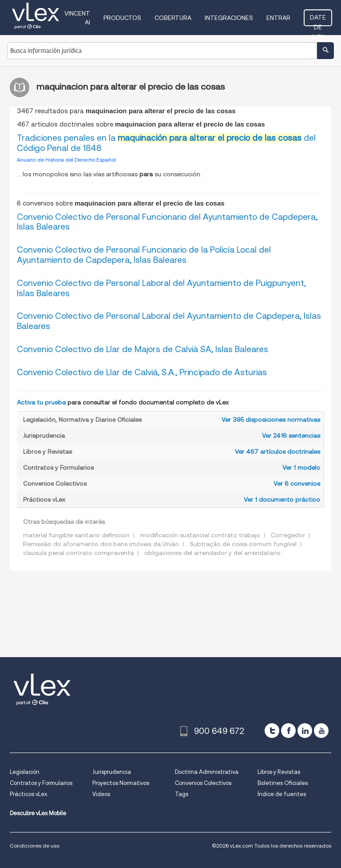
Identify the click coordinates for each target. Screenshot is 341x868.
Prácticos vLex (28, 794)
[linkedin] (305, 731)
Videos (101, 794)
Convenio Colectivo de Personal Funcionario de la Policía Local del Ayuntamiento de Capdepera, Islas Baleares (144, 255)
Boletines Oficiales (283, 783)
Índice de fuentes (282, 794)
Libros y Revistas (279, 772)
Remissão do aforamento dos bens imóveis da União (101, 544)
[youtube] (321, 731)
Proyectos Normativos (121, 783)
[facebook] (288, 731)
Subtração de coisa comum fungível (243, 544)
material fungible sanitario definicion (76, 535)
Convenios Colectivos (203, 783)
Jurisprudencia (112, 772)
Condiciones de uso (35, 846)
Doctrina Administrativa (207, 772)
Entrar (278, 18)
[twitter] (272, 731)
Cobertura (173, 18)
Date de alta (318, 20)
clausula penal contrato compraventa (78, 553)
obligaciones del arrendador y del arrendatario (212, 553)
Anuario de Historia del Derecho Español (66, 160)
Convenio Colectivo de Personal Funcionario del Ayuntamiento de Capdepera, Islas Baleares (167, 222)
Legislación (25, 772)
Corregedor (288, 535)
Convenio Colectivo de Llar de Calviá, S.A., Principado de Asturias (142, 372)
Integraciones (229, 18)
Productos (122, 18)
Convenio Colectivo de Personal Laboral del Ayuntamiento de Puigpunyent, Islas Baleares (161, 288)
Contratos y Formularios (41, 783)
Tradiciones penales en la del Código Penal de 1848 (166, 143)
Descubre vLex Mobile (38, 813)
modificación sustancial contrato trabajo (200, 535)
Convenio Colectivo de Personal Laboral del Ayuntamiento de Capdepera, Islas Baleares (169, 321)
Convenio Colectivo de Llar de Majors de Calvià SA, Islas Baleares (143, 349)
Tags (182, 794)
